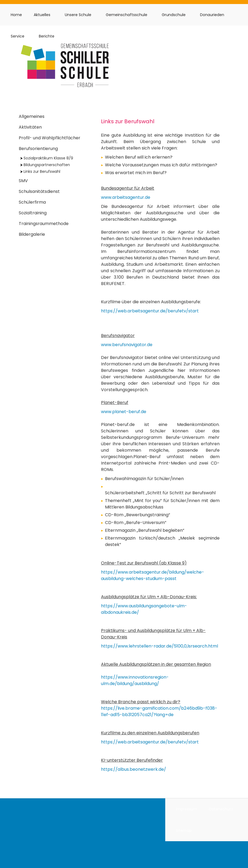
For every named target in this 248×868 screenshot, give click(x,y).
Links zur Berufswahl (40, 171)
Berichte (47, 36)
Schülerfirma (32, 202)
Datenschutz (221, 809)
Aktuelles (42, 15)
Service (18, 36)
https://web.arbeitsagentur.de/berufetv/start (150, 311)
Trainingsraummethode (44, 224)
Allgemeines (32, 116)
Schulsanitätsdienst (39, 191)
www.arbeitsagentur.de (126, 197)
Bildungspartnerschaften (45, 165)
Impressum (187, 809)
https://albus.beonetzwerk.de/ (134, 769)
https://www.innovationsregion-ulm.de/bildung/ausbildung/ (135, 680)
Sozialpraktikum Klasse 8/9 (47, 158)
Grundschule (174, 15)
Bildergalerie (32, 234)
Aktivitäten (30, 127)
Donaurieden (212, 15)
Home (16, 15)
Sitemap (184, 830)
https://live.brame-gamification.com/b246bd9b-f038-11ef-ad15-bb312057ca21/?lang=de (159, 711)
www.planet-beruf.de (124, 412)
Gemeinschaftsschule (127, 15)
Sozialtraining (33, 213)
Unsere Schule (78, 15)
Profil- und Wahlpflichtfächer (50, 138)
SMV (23, 181)
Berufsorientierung (38, 149)
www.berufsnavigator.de (127, 345)
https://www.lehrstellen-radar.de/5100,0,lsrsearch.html (159, 646)
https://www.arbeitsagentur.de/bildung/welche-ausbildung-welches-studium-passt (153, 575)
